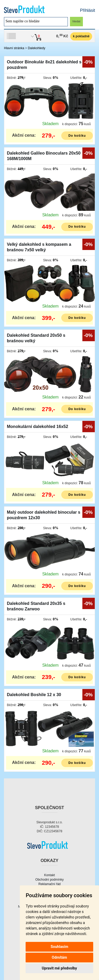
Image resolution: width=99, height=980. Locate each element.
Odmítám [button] (59, 957)
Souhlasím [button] (60, 947)
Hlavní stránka (14, 48)
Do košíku (77, 136)
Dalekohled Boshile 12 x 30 (34, 695)
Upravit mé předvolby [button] (59, 968)
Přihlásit (88, 10)
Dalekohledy (36, 48)
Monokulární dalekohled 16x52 (37, 427)
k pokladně (81, 36)
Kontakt (49, 875)
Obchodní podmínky (49, 880)
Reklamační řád (49, 884)
